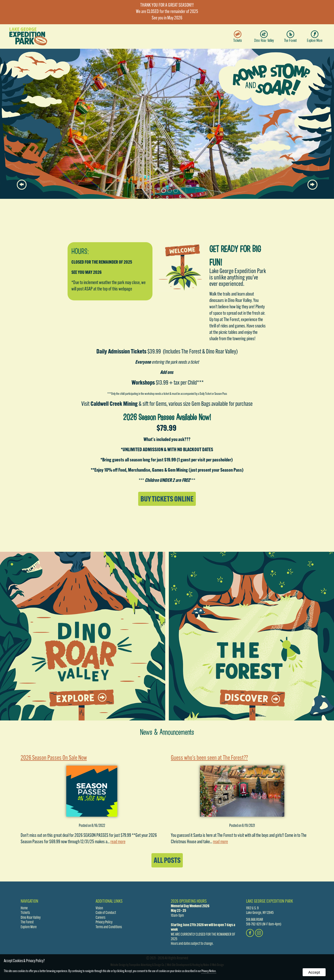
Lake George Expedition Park (269, 902)
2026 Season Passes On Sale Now (54, 758)
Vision (99, 908)
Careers (100, 918)
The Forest (290, 37)
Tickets (238, 37)
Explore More (315, 37)
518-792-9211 (254, 924)
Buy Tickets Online (167, 500)
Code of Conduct (106, 913)
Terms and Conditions (109, 927)
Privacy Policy (104, 922)
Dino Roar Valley (264, 37)
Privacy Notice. (209, 971)
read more (118, 842)
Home (24, 908)
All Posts (167, 861)
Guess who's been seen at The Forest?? (209, 758)
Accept (314, 972)
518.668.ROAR (255, 920)
